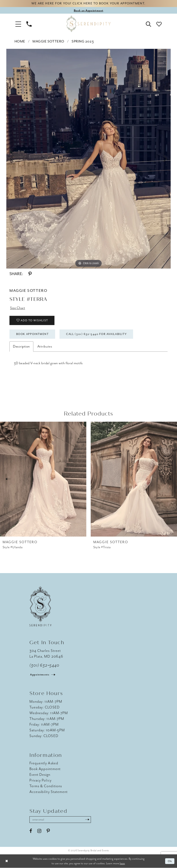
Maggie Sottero (48, 41)
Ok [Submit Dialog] (170, 861)
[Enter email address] (60, 820)
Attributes (45, 346)
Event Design (40, 775)
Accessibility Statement (49, 792)
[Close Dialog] (7, 861)
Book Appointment (33, 334)
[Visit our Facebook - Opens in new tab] (31, 831)
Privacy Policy (41, 781)
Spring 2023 (83, 41)
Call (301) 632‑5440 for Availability (96, 334)
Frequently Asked (44, 763)
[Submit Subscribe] (87, 820)
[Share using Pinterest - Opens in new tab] (30, 274)
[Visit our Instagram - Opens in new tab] (39, 831)
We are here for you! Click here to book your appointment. (88, 4)
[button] (18, 24)
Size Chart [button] (18, 308)
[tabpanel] (88, 159)
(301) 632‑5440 (44, 665)
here (122, 863)
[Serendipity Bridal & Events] (88, 24)
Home (20, 41)
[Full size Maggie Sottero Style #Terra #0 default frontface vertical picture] (88, 159)
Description (21, 346)
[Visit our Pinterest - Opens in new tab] (48, 831)
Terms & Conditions (46, 786)
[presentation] (43, 479)
